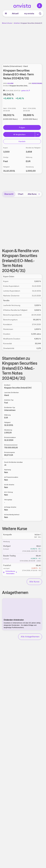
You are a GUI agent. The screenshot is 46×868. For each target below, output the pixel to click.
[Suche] (40, 14)
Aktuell (15, 13)
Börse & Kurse (7, 23)
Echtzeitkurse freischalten (10, 572)
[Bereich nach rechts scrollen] (39, 194)
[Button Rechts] (38, 134)
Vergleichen (19, 134)
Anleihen (17, 23)
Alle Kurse (32, 194)
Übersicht (9, 194)
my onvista (29, 13)
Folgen (22, 127)
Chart (21, 194)
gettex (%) (26, 91)
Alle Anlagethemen (30, 637)
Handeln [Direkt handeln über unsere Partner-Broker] (22, 141)
